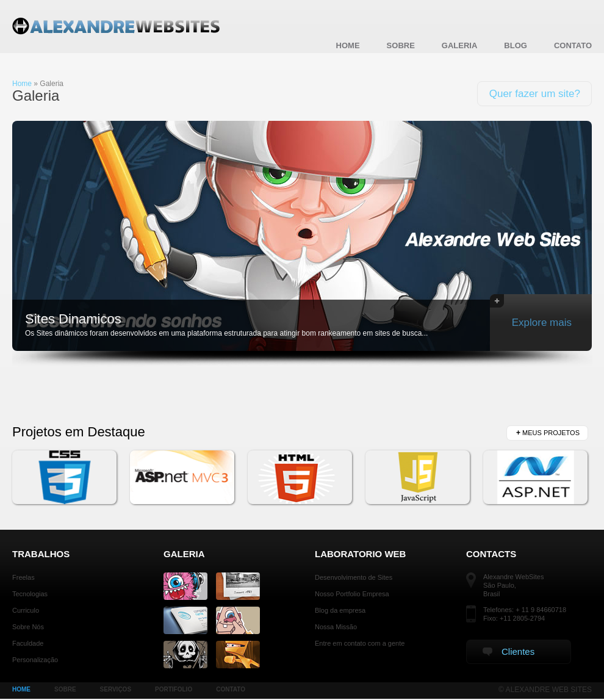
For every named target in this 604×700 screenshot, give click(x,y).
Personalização (35, 660)
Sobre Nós (28, 627)
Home (348, 45)
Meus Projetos (548, 433)
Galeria (460, 45)
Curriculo (26, 610)
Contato (573, 45)
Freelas (23, 577)
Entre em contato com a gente (360, 643)
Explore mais (531, 311)
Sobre (401, 45)
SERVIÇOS (116, 689)
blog (516, 45)
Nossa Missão (336, 627)
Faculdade (28, 643)
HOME (21, 689)
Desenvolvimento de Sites (354, 577)
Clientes (509, 651)
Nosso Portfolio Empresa (352, 594)
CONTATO (231, 689)
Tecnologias (30, 594)
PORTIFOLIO (174, 689)
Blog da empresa (340, 610)
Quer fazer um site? (535, 94)
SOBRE (65, 689)
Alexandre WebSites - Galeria (118, 27)
